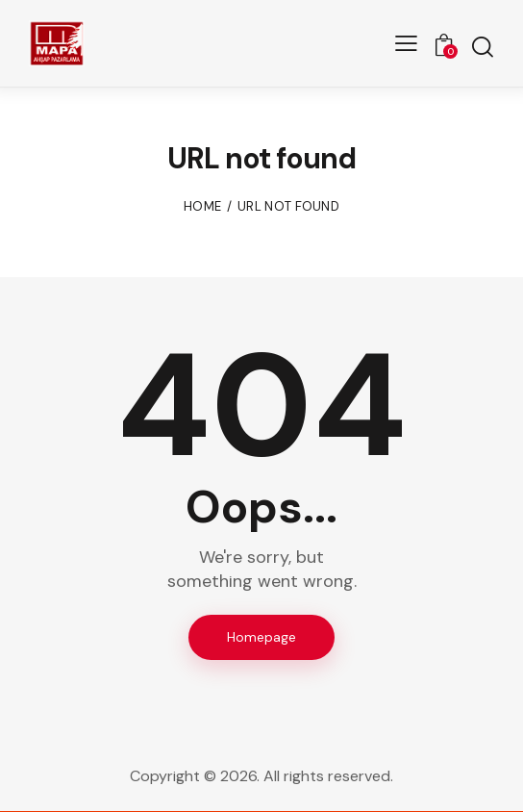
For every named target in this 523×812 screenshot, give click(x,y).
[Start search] (482, 47)
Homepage (261, 637)
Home (202, 206)
